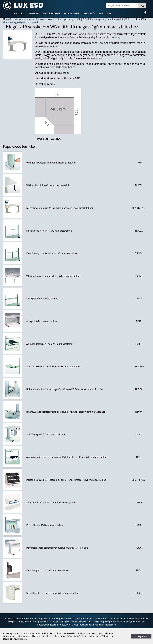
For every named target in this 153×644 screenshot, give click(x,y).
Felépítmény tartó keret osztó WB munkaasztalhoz (52, 253)
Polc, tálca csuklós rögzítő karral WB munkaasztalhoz (54, 367)
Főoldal (19, 14)
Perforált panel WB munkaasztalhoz (45, 525)
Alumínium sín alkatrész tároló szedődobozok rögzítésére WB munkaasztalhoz (67, 457)
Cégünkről (89, 14)
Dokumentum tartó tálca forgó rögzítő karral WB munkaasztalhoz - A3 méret (65, 389)
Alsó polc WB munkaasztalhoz (42, 321)
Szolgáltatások (51, 14)
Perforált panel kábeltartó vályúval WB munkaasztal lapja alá (57, 548)
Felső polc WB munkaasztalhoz (42, 299)
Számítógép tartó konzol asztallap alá (46, 434)
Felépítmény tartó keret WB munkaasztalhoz (49, 231)
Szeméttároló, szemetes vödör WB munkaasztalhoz (53, 593)
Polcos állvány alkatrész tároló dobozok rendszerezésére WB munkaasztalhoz (66, 480)
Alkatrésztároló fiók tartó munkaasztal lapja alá (51, 503)
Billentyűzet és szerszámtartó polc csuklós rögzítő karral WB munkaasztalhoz (66, 412)
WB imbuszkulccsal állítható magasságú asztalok (51, 163)
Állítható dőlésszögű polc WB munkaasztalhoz (50, 344)
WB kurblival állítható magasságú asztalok (48, 185)
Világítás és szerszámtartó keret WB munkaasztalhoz (53, 276)
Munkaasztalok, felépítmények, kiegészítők (58, 19)
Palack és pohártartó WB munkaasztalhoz (48, 570)
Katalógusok (72, 14)
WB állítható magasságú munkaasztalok (103, 19)
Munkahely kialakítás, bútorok (19, 19)
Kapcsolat (105, 14)
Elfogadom (141, 636)
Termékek (33, 14)
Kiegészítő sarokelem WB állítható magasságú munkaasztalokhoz (60, 208)
